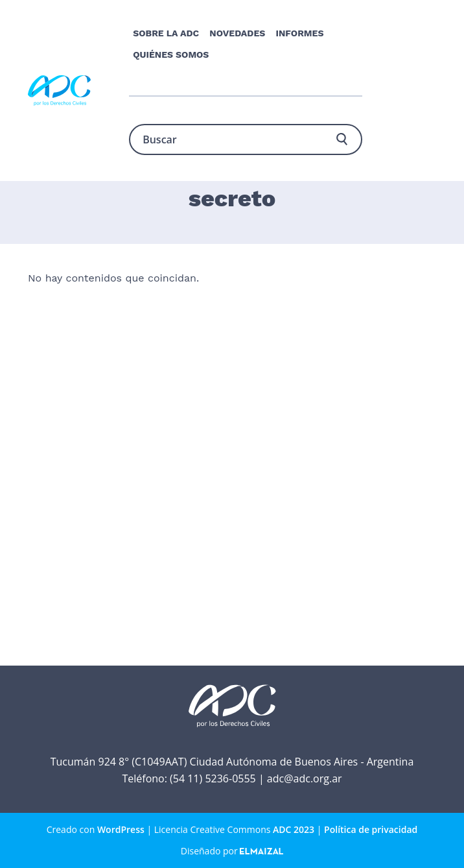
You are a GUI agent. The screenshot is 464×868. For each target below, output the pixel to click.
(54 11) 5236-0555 (213, 778)
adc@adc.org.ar (305, 778)
